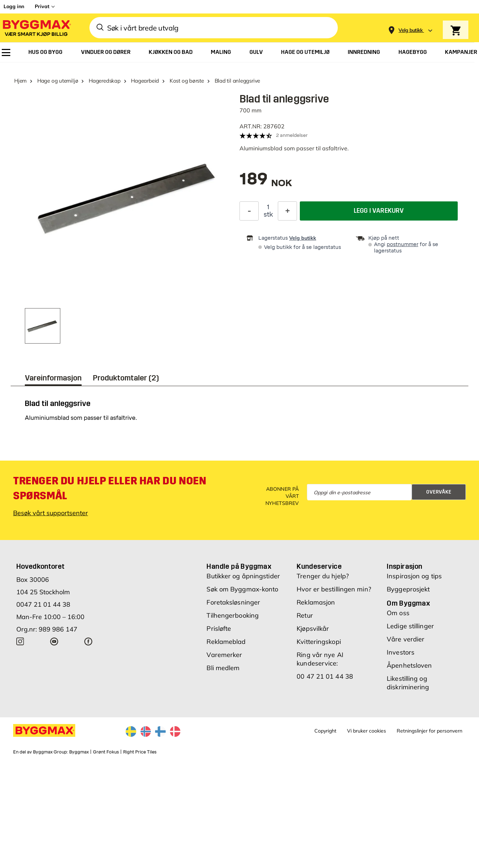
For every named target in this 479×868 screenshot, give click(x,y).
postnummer (403, 244)
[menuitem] (6, 52)
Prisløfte (219, 628)
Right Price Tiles (140, 752)
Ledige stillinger (410, 626)
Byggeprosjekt (408, 589)
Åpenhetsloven (409, 665)
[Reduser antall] (249, 211)
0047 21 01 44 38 (43, 604)
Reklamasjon (316, 602)
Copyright (325, 731)
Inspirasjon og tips (414, 576)
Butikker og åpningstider (243, 576)
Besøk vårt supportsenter (51, 513)
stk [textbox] (268, 214)
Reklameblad (226, 642)
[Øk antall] (287, 211)
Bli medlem (223, 668)
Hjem (20, 81)
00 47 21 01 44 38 (325, 676)
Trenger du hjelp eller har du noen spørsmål (110, 488)
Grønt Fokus (106, 752)
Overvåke (439, 492)
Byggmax (79, 752)
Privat (42, 6)
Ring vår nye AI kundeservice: (320, 659)
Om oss (398, 613)
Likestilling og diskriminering (408, 683)
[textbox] (266, 182)
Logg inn (14, 6)
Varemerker (224, 655)
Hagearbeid (145, 81)
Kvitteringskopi (319, 642)
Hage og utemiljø (58, 81)
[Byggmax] (36, 28)
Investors (401, 652)
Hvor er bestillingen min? (334, 589)
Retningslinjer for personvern (430, 731)
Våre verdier (406, 639)
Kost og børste (187, 81)
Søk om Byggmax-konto (242, 589)
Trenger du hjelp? (323, 576)
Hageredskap (105, 81)
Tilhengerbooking (233, 615)
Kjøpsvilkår (313, 628)
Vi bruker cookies (367, 731)
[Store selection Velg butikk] (411, 30)
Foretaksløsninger (233, 602)
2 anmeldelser (292, 135)
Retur (305, 615)
